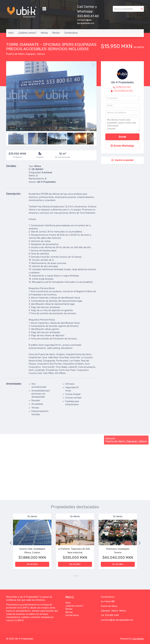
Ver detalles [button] (32, 564)
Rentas (56, 33)
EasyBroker (138, 639)
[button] (10, 543)
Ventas (44, 33)
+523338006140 (123, 91)
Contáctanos (71, 33)
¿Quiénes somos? (27, 33)
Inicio (11, 33)
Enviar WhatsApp (122, 146)
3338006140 (123, 87)
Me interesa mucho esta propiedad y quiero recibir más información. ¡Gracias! (122, 124)
